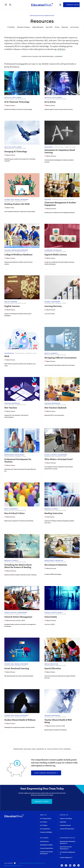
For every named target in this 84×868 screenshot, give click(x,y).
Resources (64, 27)
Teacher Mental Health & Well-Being (58, 721)
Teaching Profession (12, 403)
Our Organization (46, 819)
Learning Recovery (53, 306)
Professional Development (14, 455)
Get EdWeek (44, 838)
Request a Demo (42, 801)
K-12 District (10, 27)
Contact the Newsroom (67, 829)
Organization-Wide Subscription (42, 16)
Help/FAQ (63, 822)
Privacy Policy (17, 866)
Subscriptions (44, 841)
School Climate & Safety (54, 612)
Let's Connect (73, 27)
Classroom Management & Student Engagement (60, 204)
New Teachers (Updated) (55, 408)
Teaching (48, 200)
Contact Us (64, 815)
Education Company (22, 27)
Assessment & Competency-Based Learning (60, 151)
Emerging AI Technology (16, 152)
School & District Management (56, 455)
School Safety (51, 617)
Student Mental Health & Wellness (20, 720)
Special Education (51, 664)
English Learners (11, 302)
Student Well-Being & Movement (16, 200)
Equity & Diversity (51, 353)
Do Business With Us (67, 838)
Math (7, 356)
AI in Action (50, 102)
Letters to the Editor (66, 819)
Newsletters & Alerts (46, 845)
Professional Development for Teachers (18, 461)
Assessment (49, 147)
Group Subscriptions (47, 848)
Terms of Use (8, 866)
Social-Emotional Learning (17, 668)
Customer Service (65, 825)
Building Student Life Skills (17, 204)
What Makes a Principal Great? (59, 459)
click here (61, 49)
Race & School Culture (14, 513)
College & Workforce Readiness (16, 250)
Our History (44, 822)
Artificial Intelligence (13, 97)
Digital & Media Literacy (56, 255)
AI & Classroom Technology (17, 102)
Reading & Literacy (51, 509)
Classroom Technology (53, 250)
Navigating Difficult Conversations (60, 358)
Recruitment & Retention (54, 560)
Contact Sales (73, 5)
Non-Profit (48, 27)
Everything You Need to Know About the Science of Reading (18, 566)
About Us (43, 815)
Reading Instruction (54, 513)
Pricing (56, 27)
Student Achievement (52, 302)
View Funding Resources (46, 773)
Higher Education (37, 27)
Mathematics (9, 353)
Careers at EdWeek (46, 832)
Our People (44, 825)
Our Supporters (45, 829)
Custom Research (66, 858)
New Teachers (11, 408)
